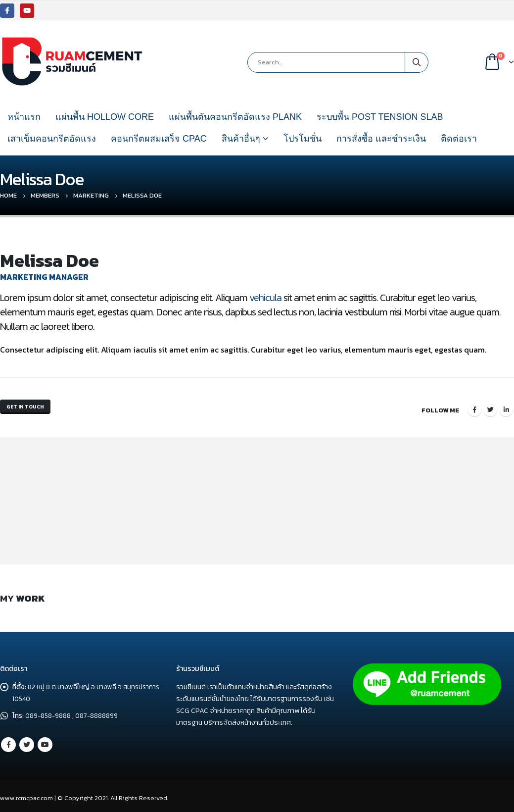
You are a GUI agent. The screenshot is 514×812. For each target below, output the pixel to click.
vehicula (265, 298)
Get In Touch (29, 408)
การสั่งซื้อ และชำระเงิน (381, 139)
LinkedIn (506, 407)
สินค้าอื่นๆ (241, 139)
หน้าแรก (24, 117)
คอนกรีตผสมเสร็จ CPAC (159, 139)
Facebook (474, 407)
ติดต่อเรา (459, 139)
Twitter (490, 407)
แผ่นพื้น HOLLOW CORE (105, 117)
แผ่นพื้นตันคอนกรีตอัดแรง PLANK (235, 117)
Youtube (45, 740)
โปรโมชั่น (303, 139)
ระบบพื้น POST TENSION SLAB (380, 117)
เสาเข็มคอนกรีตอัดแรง (52, 139)
